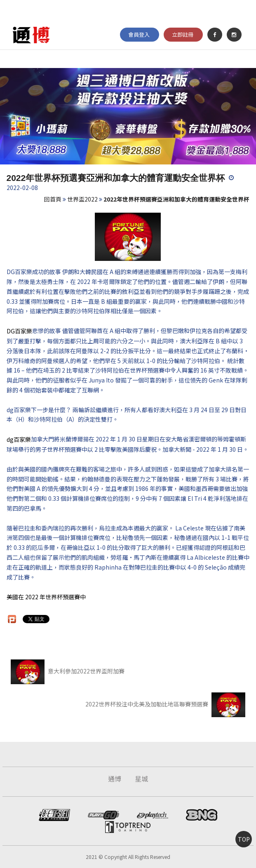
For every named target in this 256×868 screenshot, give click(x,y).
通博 (115, 779)
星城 (141, 779)
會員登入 (139, 34)
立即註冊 (183, 34)
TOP (244, 839)
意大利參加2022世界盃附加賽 (68, 671)
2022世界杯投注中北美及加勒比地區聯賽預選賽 (165, 704)
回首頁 (53, 199)
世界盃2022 (82, 199)
